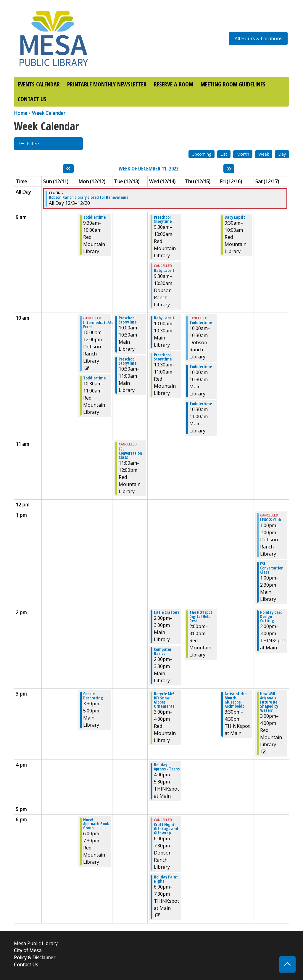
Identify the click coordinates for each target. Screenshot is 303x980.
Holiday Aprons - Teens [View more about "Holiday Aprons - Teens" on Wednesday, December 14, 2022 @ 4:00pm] (167, 767)
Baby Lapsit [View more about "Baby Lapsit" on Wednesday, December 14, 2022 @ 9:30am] (164, 271)
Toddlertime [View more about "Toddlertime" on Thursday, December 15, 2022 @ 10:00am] (201, 323)
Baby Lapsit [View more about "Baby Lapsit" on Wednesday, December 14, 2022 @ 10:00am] (164, 318)
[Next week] (229, 169)
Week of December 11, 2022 (149, 169)
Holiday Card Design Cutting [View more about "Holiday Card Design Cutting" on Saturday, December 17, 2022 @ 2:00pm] (271, 617)
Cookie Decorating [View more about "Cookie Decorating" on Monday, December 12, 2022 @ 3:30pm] (93, 696)
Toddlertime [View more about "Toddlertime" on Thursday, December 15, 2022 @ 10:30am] (201, 404)
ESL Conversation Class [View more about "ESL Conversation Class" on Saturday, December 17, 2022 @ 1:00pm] (272, 568)
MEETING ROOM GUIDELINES (233, 84)
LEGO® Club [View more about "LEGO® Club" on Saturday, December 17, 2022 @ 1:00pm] (270, 520)
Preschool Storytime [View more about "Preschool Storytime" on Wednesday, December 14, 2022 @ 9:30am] (163, 219)
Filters (33, 143)
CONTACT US (32, 99)
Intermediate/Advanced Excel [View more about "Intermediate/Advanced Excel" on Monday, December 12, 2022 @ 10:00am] (105, 325)
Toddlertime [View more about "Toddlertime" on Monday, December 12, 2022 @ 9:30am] (94, 217)
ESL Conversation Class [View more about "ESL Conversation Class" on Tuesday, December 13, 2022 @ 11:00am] (130, 453)
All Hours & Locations (258, 38)
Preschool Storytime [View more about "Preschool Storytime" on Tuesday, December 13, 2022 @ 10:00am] (128, 320)
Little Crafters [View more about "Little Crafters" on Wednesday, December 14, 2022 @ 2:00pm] (167, 612)
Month (243, 154)
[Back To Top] (287, 964)
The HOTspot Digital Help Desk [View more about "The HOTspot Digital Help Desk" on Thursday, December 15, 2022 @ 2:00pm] (201, 617)
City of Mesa (28, 950)
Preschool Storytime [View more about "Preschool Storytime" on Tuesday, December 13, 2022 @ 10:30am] (128, 361)
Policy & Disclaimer (35, 958)
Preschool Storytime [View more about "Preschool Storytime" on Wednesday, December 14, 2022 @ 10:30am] (163, 357)
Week (264, 154)
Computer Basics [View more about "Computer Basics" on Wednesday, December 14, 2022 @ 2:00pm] (163, 651)
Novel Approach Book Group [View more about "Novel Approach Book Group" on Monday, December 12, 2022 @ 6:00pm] (96, 824)
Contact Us (26, 965)
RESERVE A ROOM (174, 84)
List (224, 154)
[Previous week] (68, 169)
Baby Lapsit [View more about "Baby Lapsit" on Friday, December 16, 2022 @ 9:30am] (235, 217)
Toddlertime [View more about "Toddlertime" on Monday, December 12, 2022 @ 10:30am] (94, 378)
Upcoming (202, 154)
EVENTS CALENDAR (39, 84)
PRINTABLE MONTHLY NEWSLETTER (107, 84)
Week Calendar (49, 113)
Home (21, 113)
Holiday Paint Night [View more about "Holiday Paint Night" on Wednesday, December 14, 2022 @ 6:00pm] (166, 879)
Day (282, 154)
